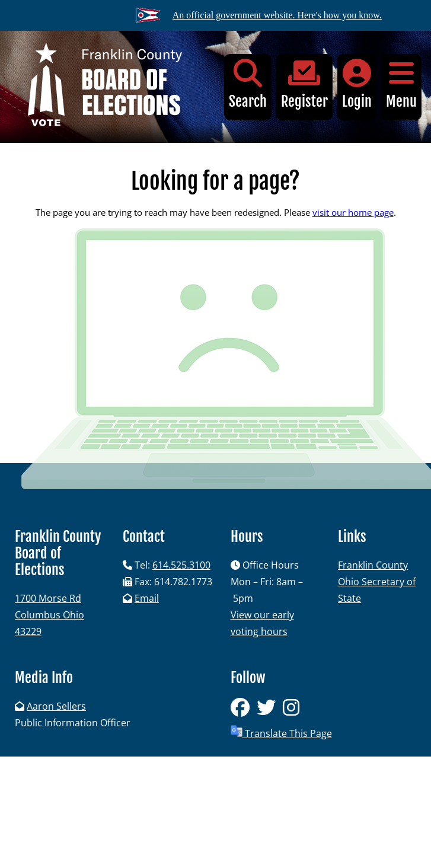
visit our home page (353, 212)
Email (147, 598)
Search (248, 84)
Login (357, 84)
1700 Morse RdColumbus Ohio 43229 (50, 615)
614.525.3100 (181, 565)
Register (304, 84)
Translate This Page (281, 733)
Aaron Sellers (56, 706)
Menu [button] (401, 84)
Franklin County (373, 565)
